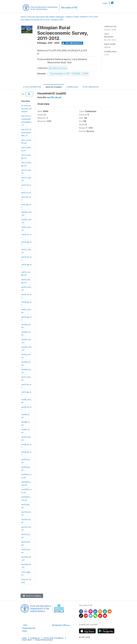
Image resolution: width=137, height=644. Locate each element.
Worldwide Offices (60, 625)
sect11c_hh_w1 (54, 97)
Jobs (24, 638)
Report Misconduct (44, 640)
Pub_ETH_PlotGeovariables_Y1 (26, 132)
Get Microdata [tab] (91, 87)
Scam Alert (27, 640)
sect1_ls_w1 (26, 192)
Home (23, 17)
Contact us (35, 638)
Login (105, 3)
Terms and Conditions (54, 638)
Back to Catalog (32, 596)
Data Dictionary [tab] (54, 87)
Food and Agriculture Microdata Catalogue (46, 17)
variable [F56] (57, 20)
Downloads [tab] (72, 87)
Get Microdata (72, 43)
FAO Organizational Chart (29, 628)
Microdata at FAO (69, 8)
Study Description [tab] (32, 87)
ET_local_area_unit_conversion (26, 108)
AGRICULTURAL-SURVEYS (77, 17)
